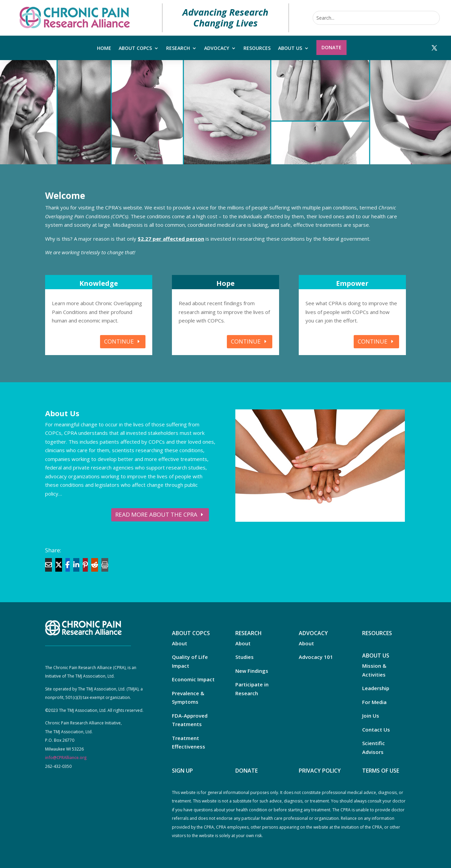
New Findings (252, 671)
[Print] (105, 565)
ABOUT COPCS (191, 633)
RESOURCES (377, 633)
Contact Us (376, 730)
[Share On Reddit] (95, 565)
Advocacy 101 (316, 657)
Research (178, 49)
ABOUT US (376, 655)
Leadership (376, 688)
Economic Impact (193, 679)
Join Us (371, 716)
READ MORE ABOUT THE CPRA (156, 514)
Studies (244, 657)
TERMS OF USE (381, 771)
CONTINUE (119, 341)
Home (104, 49)
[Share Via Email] (48, 565)
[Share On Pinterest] (85, 565)
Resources (257, 49)
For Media (374, 702)
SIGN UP (182, 771)
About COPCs (135, 49)
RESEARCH (249, 633)
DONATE (247, 771)
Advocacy (217, 49)
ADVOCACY (313, 633)
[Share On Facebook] (68, 565)
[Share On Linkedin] (76, 565)
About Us (290, 49)
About (180, 643)
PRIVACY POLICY (320, 771)
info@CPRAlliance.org (66, 758)
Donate (331, 47)
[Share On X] (59, 565)
